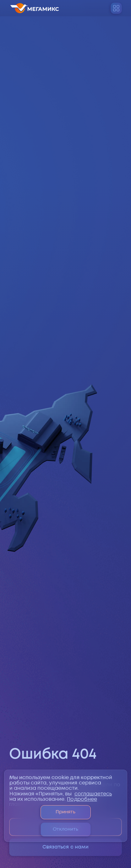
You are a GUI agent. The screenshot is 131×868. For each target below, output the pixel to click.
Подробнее (82, 799)
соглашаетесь (93, 794)
